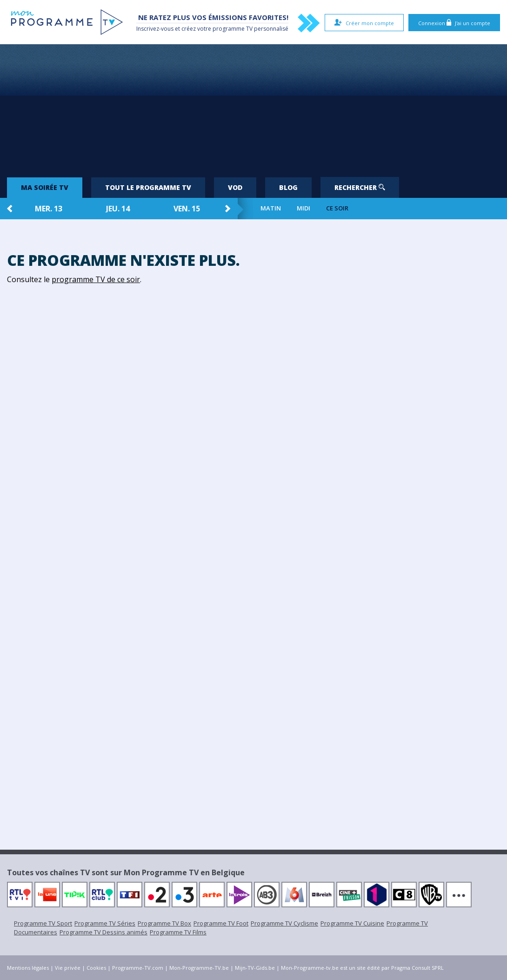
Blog (288, 187)
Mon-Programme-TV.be (199, 968)
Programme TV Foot (221, 923)
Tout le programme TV (148, 187)
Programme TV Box (164, 923)
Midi (304, 208)
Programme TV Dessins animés (103, 932)
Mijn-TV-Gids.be (255, 968)
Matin (271, 208)
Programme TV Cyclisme (284, 923)
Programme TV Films (178, 932)
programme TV (233, 29)
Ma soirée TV (45, 187)
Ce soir (337, 208)
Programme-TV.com (138, 968)
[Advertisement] (253, 107)
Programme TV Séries (105, 923)
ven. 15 (187, 209)
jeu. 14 (118, 209)
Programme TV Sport (43, 923)
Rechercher (360, 187)
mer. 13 (49, 209)
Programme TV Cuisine (352, 923)
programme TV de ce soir (96, 279)
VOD (235, 187)
